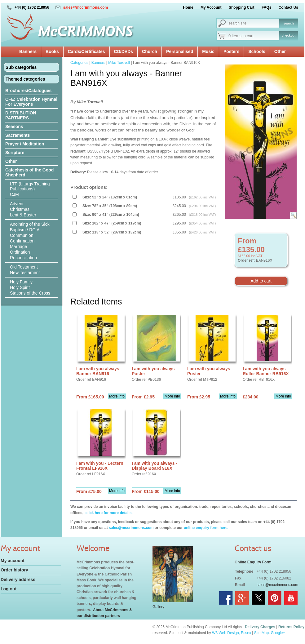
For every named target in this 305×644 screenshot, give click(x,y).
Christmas (20, 209)
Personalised (180, 51)
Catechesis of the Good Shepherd (29, 172)
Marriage (18, 246)
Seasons (14, 127)
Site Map (261, 633)
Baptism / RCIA (25, 230)
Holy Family (21, 282)
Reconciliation (23, 258)
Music (208, 51)
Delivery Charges (260, 627)
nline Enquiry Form (254, 562)
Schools (257, 51)
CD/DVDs (124, 51)
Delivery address (18, 580)
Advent (17, 204)
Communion (22, 235)
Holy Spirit (20, 287)
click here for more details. (108, 513)
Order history (14, 570)
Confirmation (22, 241)
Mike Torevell (119, 63)
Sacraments (18, 135)
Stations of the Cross (30, 293)
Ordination (20, 252)
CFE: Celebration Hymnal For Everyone (31, 102)
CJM (14, 194)
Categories (79, 63)
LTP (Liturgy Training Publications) (30, 186)
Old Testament (24, 267)
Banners (28, 51)
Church (150, 51)
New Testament (25, 273)
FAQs (266, 7)
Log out (9, 589)
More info (117, 396)
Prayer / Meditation (25, 144)
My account (13, 561)
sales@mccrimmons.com (86, 7)
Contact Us (288, 7)
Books (52, 51)
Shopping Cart (242, 7)
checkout (289, 35)
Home (188, 7)
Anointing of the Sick (30, 224)
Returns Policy (291, 627)
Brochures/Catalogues (28, 91)
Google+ (278, 633)
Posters (231, 51)
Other (280, 51)
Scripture (15, 153)
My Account (211, 7)
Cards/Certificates (86, 51)
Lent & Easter (23, 215)
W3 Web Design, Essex (232, 633)
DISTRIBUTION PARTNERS (21, 115)
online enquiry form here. (206, 528)
